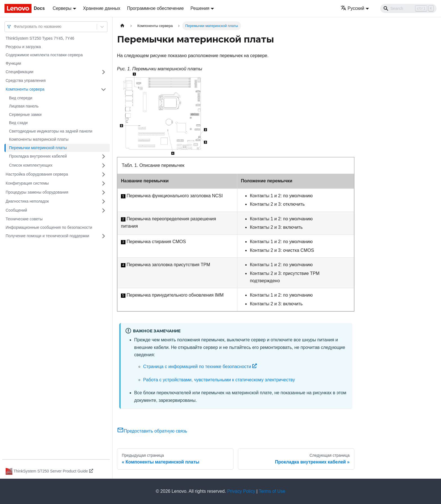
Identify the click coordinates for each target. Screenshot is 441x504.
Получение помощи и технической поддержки (47, 236)
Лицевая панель (24, 106)
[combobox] (14, 27)
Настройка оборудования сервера (37, 174)
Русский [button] (352, 8)
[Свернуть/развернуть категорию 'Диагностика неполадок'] (103, 201)
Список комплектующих (31, 165)
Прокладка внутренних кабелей (38, 156)
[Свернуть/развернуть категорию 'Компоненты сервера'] (103, 89)
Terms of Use (272, 491)
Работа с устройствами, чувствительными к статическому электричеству (219, 380)
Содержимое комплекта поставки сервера (44, 55)
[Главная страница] (122, 26)
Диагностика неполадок (27, 201)
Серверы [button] (62, 8)
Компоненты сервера (25, 89)
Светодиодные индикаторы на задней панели (51, 131)
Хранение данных (102, 8)
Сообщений (16, 210)
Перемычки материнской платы (38, 148)
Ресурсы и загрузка (23, 47)
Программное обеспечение (156, 8)
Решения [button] (200, 8)
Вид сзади (18, 123)
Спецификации (20, 72)
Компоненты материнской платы (39, 139)
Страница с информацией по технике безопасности (200, 367)
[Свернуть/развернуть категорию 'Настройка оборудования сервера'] (103, 174)
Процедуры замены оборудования (37, 192)
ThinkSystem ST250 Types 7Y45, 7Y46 (40, 38)
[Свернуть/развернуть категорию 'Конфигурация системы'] (103, 183)
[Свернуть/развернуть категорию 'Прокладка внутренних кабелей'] (103, 156)
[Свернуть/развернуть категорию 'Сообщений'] (103, 210)
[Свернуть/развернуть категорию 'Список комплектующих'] (103, 165)
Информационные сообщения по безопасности (49, 227)
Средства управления (26, 80)
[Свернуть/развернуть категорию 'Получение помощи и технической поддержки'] (103, 236)
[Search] (408, 8)
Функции (13, 63)
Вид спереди (21, 98)
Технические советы (24, 219)
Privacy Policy (241, 491)
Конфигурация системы (27, 183)
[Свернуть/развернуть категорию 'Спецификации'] (103, 72)
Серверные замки (25, 115)
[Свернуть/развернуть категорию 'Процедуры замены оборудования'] (103, 192)
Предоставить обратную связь (152, 431)
